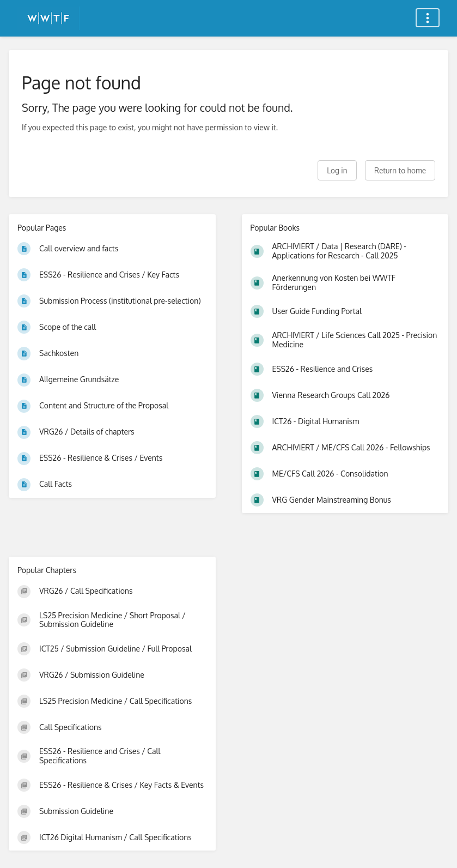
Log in (337, 170)
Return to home (400, 170)
